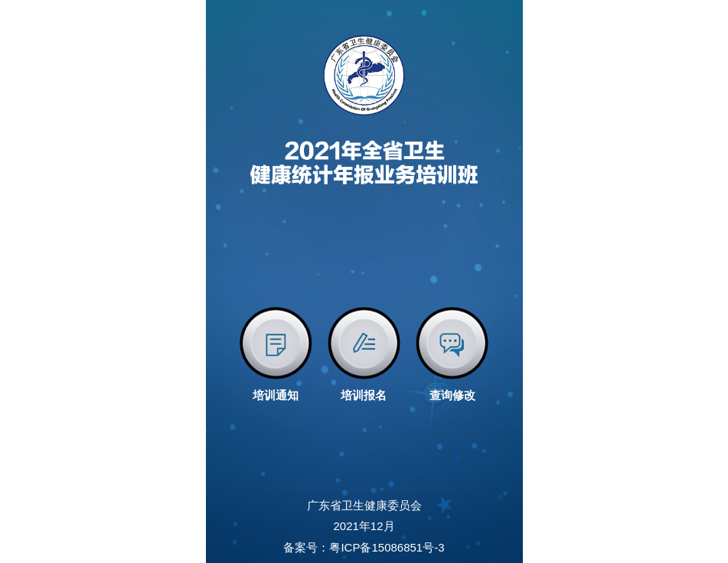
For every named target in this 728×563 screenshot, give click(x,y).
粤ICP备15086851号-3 (387, 547)
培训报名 (364, 395)
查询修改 (452, 395)
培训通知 (276, 395)
